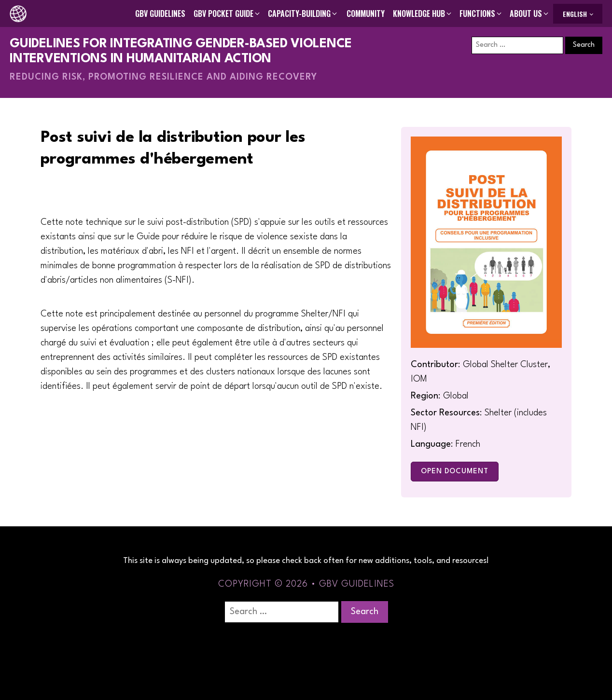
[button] (227, 14)
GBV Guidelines (160, 14)
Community (366, 14)
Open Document (455, 472)
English (575, 14)
